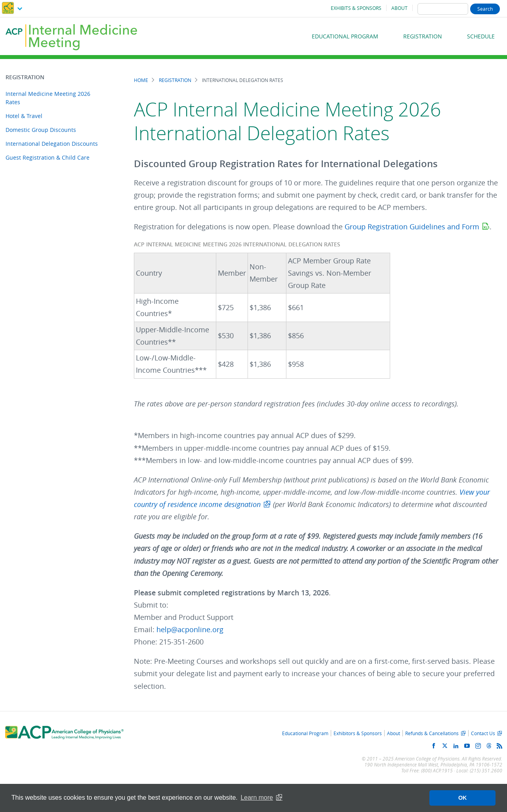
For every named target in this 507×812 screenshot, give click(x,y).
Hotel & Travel (24, 116)
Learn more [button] (257, 798)
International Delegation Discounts (52, 144)
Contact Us (483, 733)
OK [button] (463, 798)
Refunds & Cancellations (432, 733)
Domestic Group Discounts (41, 130)
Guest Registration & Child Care (48, 157)
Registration (423, 36)
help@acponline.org (190, 630)
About (399, 8)
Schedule (481, 36)
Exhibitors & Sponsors (358, 733)
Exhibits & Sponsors (356, 8)
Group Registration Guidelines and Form (412, 227)
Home (141, 80)
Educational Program (345, 36)
